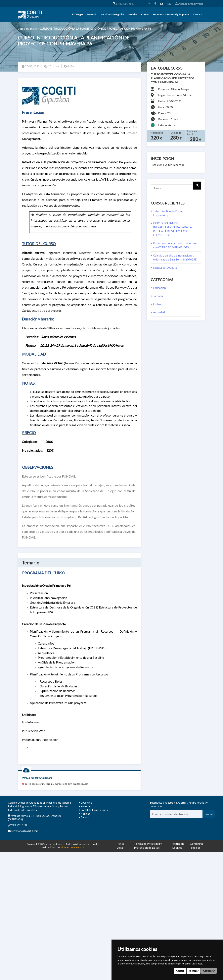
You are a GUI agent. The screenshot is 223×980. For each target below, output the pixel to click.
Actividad (159, 312)
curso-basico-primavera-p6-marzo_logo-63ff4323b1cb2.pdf (55, 784)
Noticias (133, 14)
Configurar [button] (209, 971)
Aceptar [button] (180, 971)
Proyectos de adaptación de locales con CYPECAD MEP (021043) (175, 245)
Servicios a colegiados (113, 14)
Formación (159, 288)
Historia (85, 806)
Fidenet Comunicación (73, 847)
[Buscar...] (172, 188)
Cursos (145, 14)
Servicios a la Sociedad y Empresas (171, 14)
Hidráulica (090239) (165, 268)
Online (157, 304)
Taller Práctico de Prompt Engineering (169, 213)
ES (162, 4)
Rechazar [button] (194, 971)
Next (197, 187)
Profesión (92, 14)
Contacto (198, 14)
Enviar (209, 814)
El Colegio (77, 14)
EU (169, 4)
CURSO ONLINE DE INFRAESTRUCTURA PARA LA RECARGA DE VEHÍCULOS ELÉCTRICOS (173, 229)
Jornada (158, 296)
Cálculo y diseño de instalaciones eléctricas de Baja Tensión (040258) (175, 257)
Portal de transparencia (94, 810)
